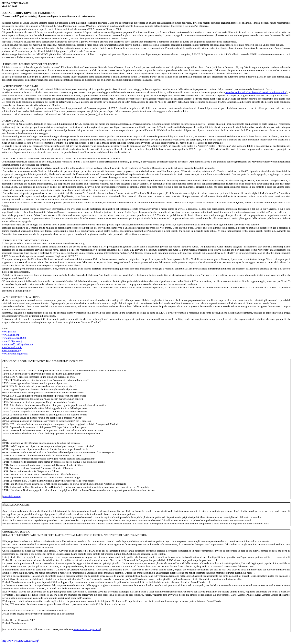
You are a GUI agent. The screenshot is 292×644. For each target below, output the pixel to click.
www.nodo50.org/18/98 (14, 338)
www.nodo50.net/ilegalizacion (17, 344)
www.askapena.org (11, 350)
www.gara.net (9, 332)
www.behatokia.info (12, 347)
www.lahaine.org (10, 335)
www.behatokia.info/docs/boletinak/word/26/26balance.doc (256, 92)
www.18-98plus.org (12, 341)
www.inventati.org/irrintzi (15, 354)
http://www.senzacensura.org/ (20, 641)
